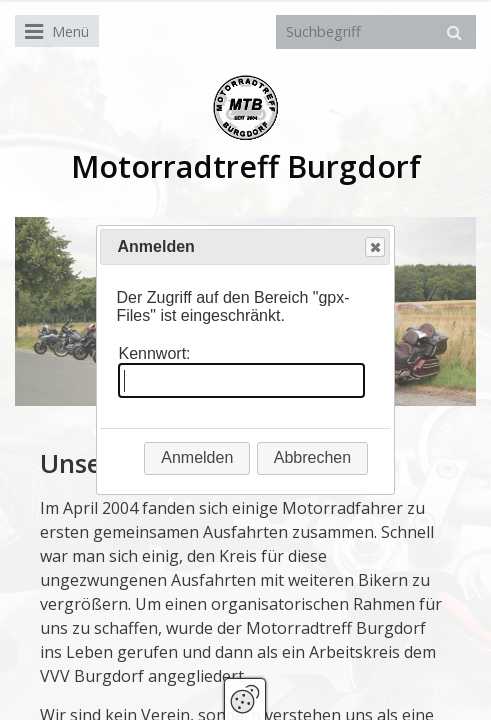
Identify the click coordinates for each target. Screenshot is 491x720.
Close (374, 247)
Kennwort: (154, 353)
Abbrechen (312, 457)
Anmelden (197, 457)
